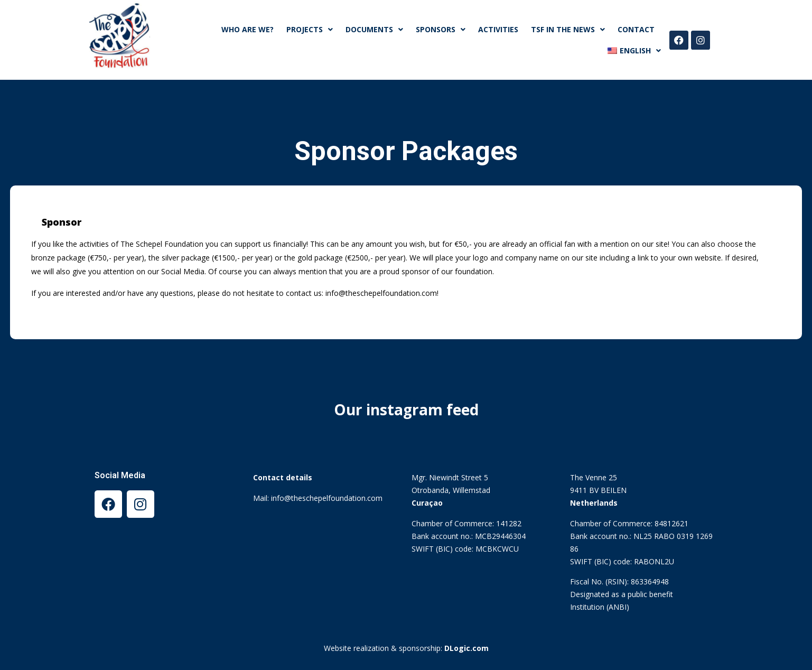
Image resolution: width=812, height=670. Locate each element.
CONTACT (636, 29)
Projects (310, 30)
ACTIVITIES (498, 29)
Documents (374, 30)
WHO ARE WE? (248, 29)
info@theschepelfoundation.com (327, 498)
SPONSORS (441, 30)
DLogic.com (466, 648)
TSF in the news (568, 30)
